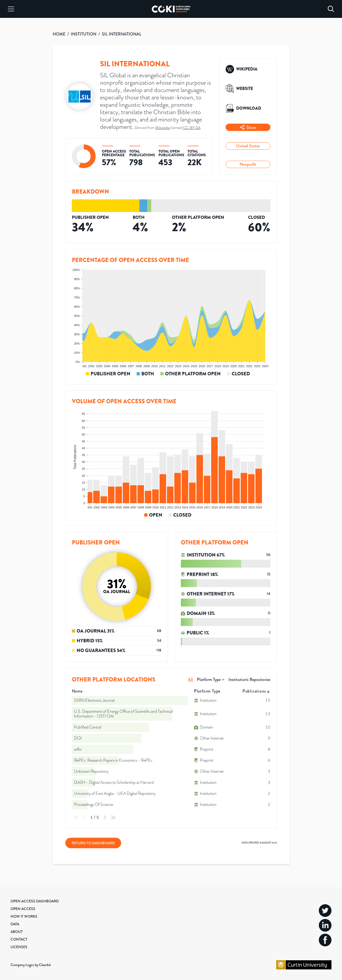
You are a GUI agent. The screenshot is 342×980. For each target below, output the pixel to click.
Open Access (23, 909)
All (190, 680)
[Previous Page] (85, 817)
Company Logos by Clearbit (31, 965)
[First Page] (76, 817)
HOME (59, 34)
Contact (19, 939)
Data (15, 924)
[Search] (331, 9)
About (17, 932)
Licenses (19, 947)
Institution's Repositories (249, 680)
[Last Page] (113, 817)
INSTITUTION (84, 34)
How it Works (24, 916)
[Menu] (11, 9)
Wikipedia (163, 128)
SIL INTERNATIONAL (122, 34)
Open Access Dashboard (35, 901)
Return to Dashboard (93, 843)
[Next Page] (105, 817)
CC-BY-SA (192, 128)
